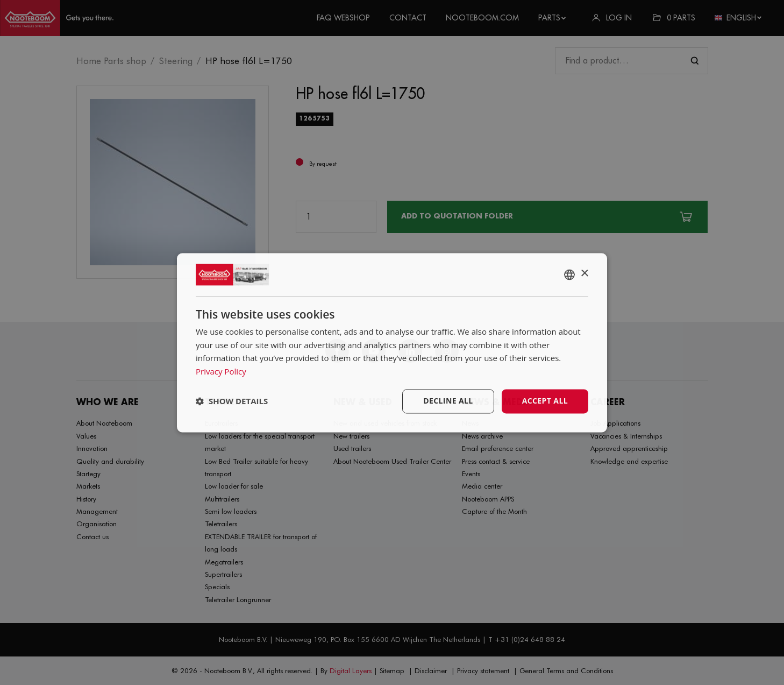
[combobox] (569, 274)
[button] (232, 401)
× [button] (584, 274)
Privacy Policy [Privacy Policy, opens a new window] (221, 372)
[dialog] (392, 342)
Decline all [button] (448, 401)
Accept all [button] (545, 401)
